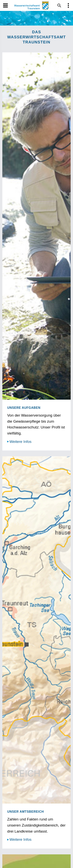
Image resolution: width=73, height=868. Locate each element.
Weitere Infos (21, 442)
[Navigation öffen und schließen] (5, 5)
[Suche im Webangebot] (59, 5)
